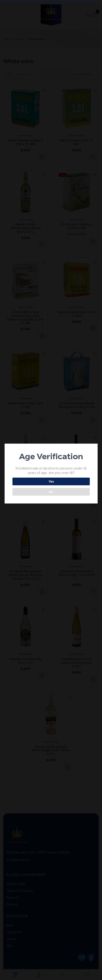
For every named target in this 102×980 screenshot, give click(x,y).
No (51, 492)
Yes (51, 481)
